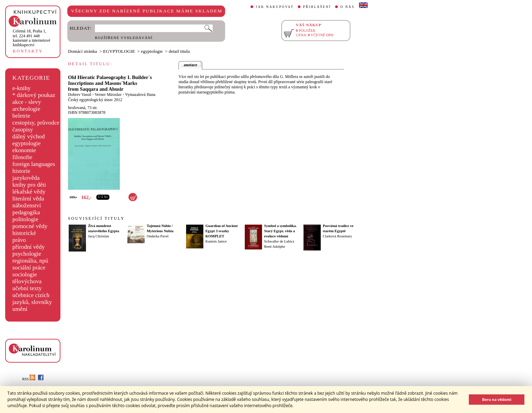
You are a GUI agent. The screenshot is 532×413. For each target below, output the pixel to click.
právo (19, 240)
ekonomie (24, 150)
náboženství (27, 205)
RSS (29, 379)
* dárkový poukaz (34, 95)
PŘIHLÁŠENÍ (317, 7)
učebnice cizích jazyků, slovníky (32, 299)
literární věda (28, 199)
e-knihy (22, 88)
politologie (25, 219)
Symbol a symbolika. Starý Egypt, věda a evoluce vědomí (280, 231)
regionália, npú (30, 261)
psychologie (27, 254)
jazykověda (26, 178)
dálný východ (29, 136)
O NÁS (347, 7)
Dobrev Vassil (80, 95)
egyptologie (27, 143)
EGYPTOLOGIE (119, 51)
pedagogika (26, 212)
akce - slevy (27, 102)
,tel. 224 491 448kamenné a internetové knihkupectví (32, 38)
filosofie (22, 157)
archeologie (26, 109)
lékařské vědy (29, 192)
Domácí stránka (83, 51)
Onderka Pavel (158, 236)
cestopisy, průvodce (36, 123)
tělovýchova (27, 281)
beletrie (21, 116)
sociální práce (29, 268)
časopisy (23, 130)
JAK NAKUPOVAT (275, 7)
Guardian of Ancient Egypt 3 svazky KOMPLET (222, 231)
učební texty (27, 288)
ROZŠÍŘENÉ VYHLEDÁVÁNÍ (124, 38)
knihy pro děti (29, 185)
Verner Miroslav (108, 95)
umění (20, 309)
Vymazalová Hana (140, 95)
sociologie (25, 274)
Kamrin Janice (216, 241)
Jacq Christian (99, 236)
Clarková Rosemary (337, 236)
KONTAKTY (28, 51)
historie (21, 171)
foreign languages (34, 164)
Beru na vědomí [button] (497, 399)
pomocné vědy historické (30, 230)
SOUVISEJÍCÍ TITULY (96, 218)
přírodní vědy (29, 247)
